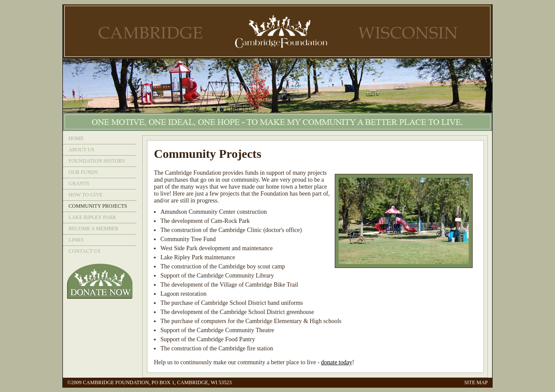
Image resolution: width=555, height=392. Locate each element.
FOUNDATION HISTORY (97, 161)
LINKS (76, 240)
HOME (76, 138)
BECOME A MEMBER (93, 229)
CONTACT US (85, 251)
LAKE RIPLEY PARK (92, 217)
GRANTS (79, 183)
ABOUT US (81, 150)
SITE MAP (476, 382)
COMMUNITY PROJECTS (98, 206)
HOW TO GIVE (86, 195)
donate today (336, 362)
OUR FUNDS (83, 172)
